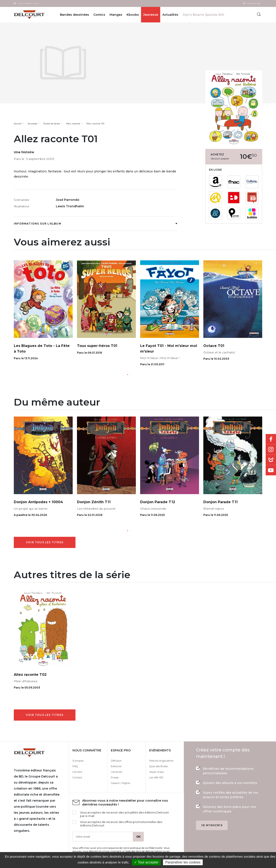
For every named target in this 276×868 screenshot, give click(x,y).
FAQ (75, 766)
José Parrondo (68, 200)
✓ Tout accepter (146, 862)
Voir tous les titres (45, 542)
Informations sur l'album (95, 224)
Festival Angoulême (161, 761)
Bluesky (271, 460)
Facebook (271, 439)
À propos (78, 761)
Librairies (116, 772)
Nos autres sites (28, 3)
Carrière (77, 772)
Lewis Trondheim (70, 206)
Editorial (116, 766)
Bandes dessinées (74, 15)
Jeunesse (151, 15)
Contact (77, 777)
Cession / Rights (121, 783)
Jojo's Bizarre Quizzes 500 (203, 15)
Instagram (271, 450)
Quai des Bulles (158, 766)
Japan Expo (157, 772)
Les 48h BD (156, 777)
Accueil (18, 124)
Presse (115, 777)
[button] (128, 375)
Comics (99, 15)
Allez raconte (73, 124)
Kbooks (133, 15)
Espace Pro (254, 3)
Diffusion (116, 761)
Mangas (116, 15)
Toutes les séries (52, 124)
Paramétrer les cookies (183, 862)
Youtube (271, 470)
